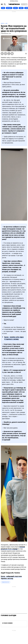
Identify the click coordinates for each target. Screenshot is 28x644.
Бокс (15, 8)
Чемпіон (3, 23)
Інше (6, 23)
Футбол (9, 8)
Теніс (21, 8)
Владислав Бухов (5, 582)
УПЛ (3, 8)
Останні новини (7, 623)
